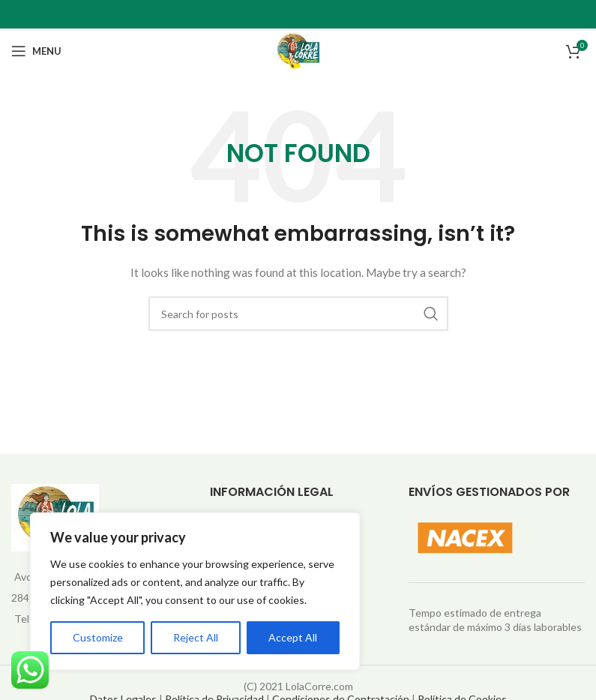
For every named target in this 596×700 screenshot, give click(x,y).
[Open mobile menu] (36, 51)
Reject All (196, 637)
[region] (195, 591)
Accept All (293, 637)
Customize (98, 637)
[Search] (298, 314)
